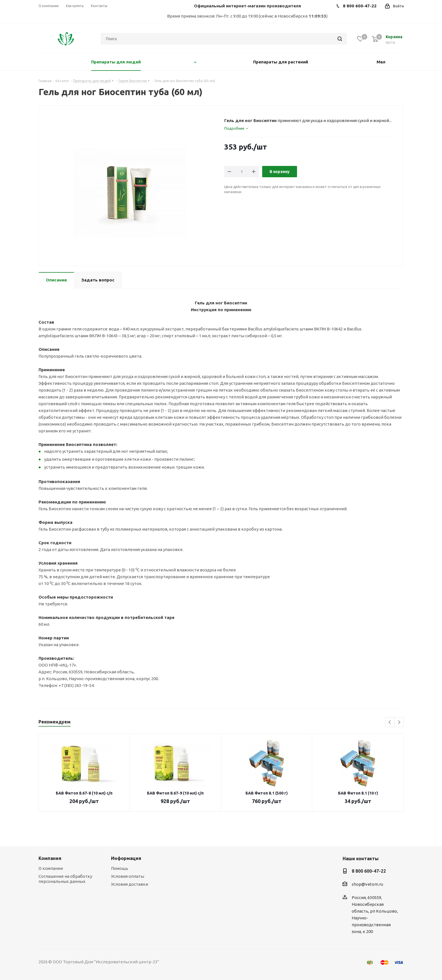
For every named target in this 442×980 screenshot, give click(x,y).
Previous (390, 722)
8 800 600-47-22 (369, 871)
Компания (50, 858)
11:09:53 (317, 16)
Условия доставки (130, 884)
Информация (126, 858)
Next (399, 722)
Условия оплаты (128, 876)
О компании (51, 868)
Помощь (120, 868)
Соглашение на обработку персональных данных (65, 879)
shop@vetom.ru (367, 884)
